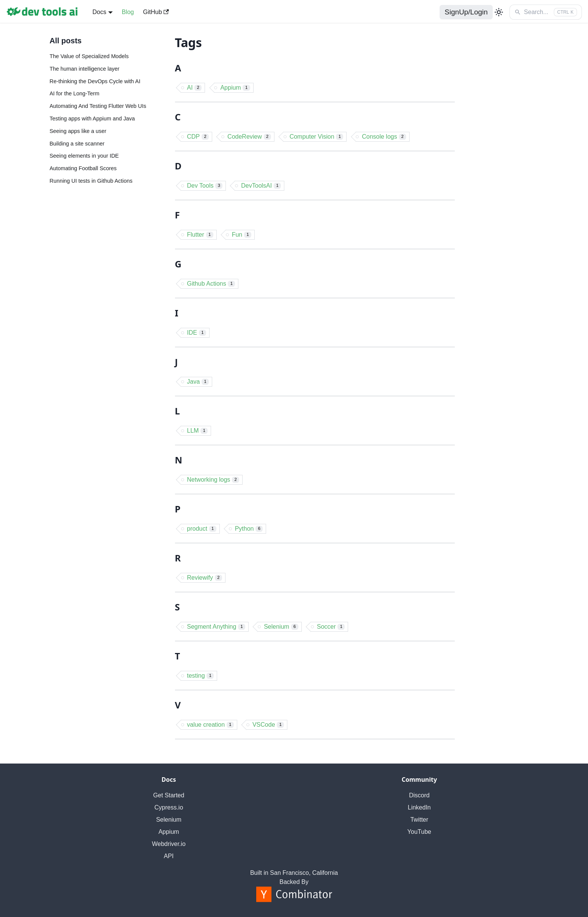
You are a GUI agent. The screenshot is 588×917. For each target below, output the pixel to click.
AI (195, 88)
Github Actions (211, 284)
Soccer (331, 627)
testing (201, 676)
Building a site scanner (77, 144)
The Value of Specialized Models (89, 56)
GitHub (156, 12)
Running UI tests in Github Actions (91, 181)
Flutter (200, 235)
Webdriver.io (169, 844)
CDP (198, 137)
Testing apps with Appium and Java (92, 119)
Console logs (384, 137)
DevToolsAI (261, 186)
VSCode (268, 725)
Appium (235, 88)
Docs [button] (99, 12)
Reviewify (205, 578)
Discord (419, 795)
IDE (197, 333)
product (202, 529)
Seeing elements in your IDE (84, 156)
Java (198, 382)
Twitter (419, 820)
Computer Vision (317, 137)
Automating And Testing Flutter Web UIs (98, 106)
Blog (128, 12)
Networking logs (213, 480)
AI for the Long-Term (75, 93)
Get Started (169, 795)
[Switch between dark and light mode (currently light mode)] (499, 12)
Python (249, 529)
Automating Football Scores (83, 168)
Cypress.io (169, 807)
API (169, 856)
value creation (210, 725)
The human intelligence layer (85, 69)
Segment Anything (216, 627)
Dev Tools (205, 186)
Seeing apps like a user (78, 131)
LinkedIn (419, 807)
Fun (242, 235)
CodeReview (249, 137)
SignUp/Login (466, 12)
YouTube (419, 832)
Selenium (281, 627)
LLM (198, 431)
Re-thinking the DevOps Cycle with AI (95, 81)
